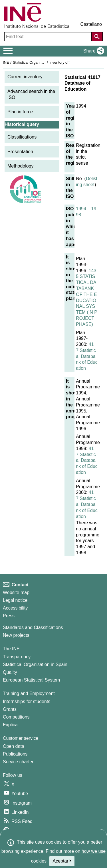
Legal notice (15, 600)
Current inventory (25, 77)
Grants (10, 709)
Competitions (16, 717)
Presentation (20, 152)
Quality (10, 672)
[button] (93, 51)
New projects (16, 635)
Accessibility (15, 608)
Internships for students (27, 701)
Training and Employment (29, 693)
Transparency (17, 657)
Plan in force (20, 112)
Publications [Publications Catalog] (15, 754)
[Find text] (49, 37)
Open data (14, 746)
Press (9, 616)
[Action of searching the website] (97, 37)
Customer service (21, 738)
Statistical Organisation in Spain (39, 62)
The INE (11, 649)
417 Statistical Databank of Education (87, 356)
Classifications (22, 137)
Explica (10, 725)
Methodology (21, 166)
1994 (81, 209)
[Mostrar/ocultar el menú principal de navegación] (8, 51)
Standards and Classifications (33, 627)
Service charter (18, 762)
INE (6, 62)
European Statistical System (31, 680)
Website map (16, 592)
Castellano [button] (91, 24)
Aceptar (62, 861)
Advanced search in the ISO (31, 94)
